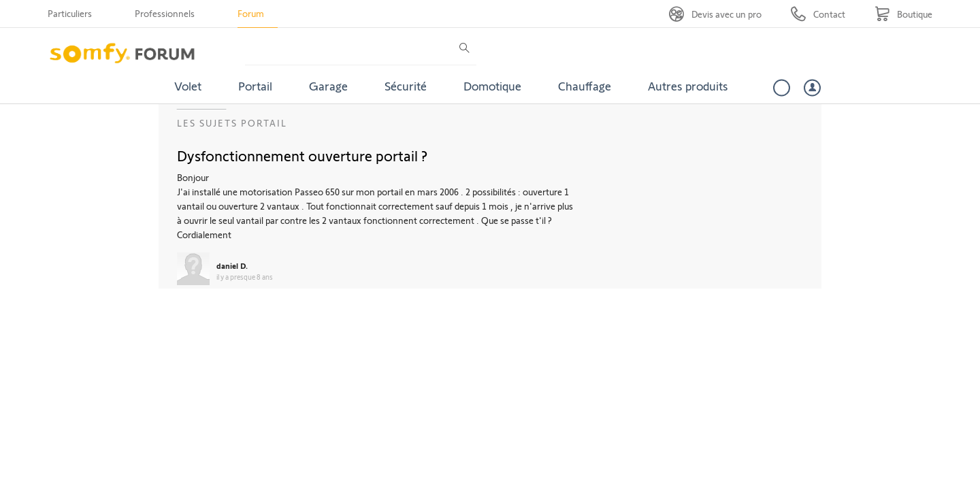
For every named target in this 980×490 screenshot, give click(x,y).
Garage (328, 86)
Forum (251, 13)
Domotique (492, 86)
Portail (255, 86)
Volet (188, 86)
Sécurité (406, 86)
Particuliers (70, 13)
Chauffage (585, 86)
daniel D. (232, 265)
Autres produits (688, 86)
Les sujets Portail (232, 123)
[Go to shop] (903, 14)
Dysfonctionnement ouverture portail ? (302, 155)
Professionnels (165, 13)
